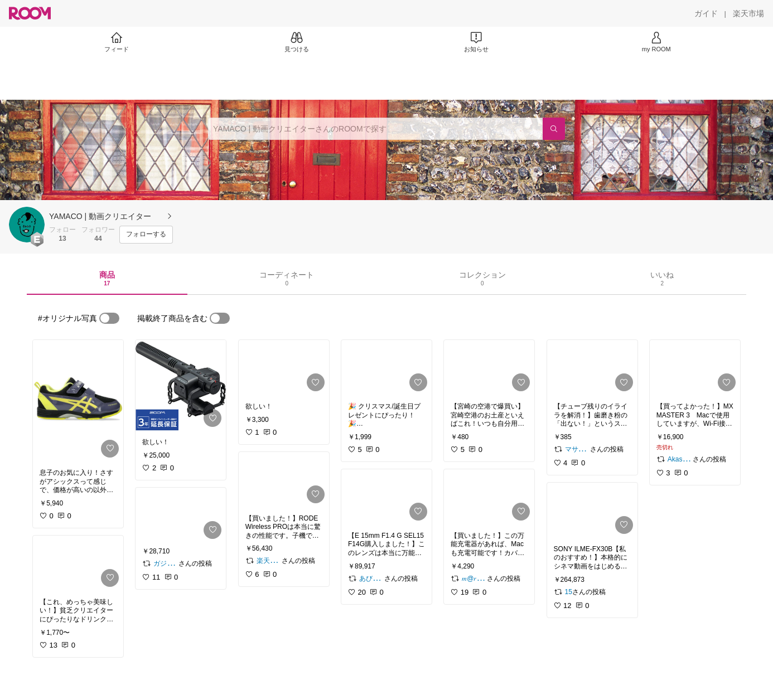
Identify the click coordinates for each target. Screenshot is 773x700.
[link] (78, 401)
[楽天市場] (748, 13)
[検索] (554, 129)
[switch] (109, 318)
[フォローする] (146, 235)
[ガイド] (706, 13)
